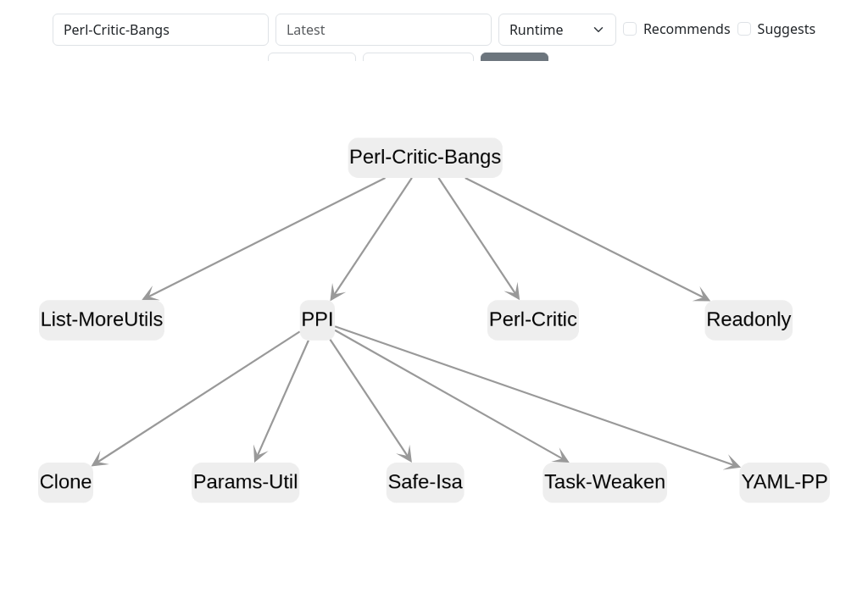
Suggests (787, 29)
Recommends (687, 29)
